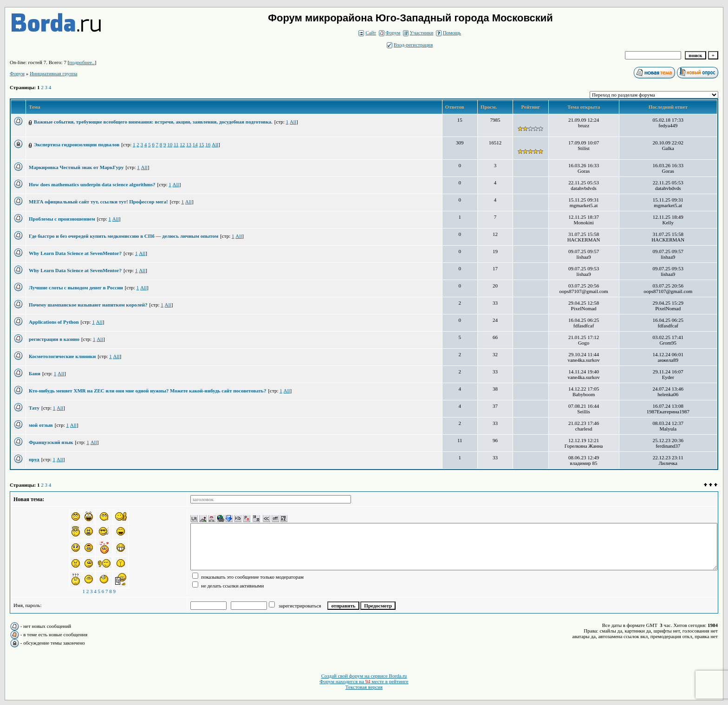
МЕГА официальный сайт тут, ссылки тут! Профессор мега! (98, 202)
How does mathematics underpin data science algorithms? (92, 184)
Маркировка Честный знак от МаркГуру (76, 167)
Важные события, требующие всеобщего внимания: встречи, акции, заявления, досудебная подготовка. (153, 122)
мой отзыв (41, 425)
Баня (35, 373)
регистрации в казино (54, 339)
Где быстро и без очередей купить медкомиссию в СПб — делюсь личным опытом (123, 236)
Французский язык (51, 442)
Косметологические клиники (62, 356)
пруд (34, 459)
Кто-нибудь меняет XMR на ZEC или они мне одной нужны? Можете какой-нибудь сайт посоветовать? (147, 391)
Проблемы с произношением (62, 219)
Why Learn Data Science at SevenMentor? (75, 253)
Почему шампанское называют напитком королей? (88, 305)
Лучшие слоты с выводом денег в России (76, 287)
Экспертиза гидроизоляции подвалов (77, 144)
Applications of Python (54, 322)
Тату (34, 408)
